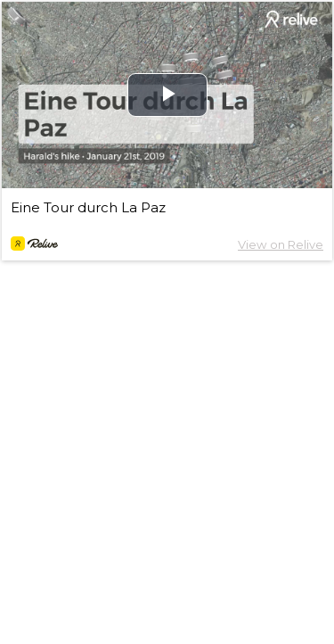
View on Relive (281, 244)
